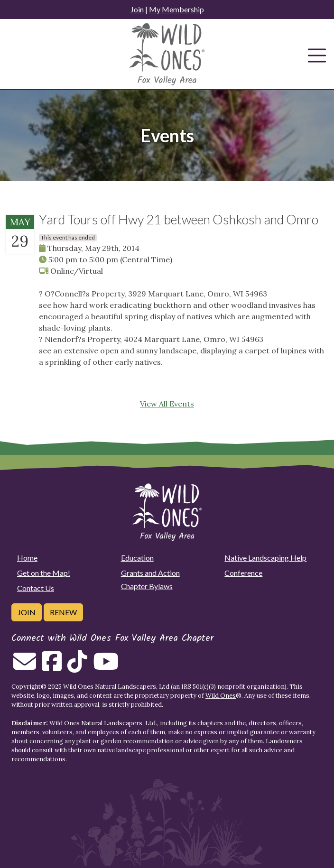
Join (137, 9)
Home (27, 558)
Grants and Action (150, 573)
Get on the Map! (44, 573)
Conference (243, 573)
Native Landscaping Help (265, 558)
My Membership (176, 9)
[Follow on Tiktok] (77, 667)
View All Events (167, 404)
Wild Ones (221, 696)
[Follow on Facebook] (52, 667)
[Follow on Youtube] (106, 667)
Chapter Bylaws (147, 586)
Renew (63, 612)
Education (137, 558)
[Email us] (25, 667)
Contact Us (36, 588)
